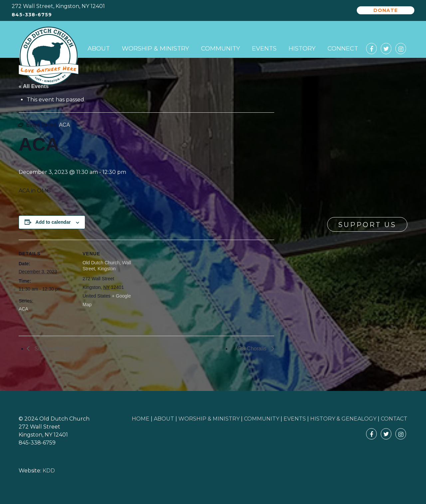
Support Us (367, 225)
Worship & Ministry (155, 49)
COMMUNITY (262, 419)
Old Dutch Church (49, 56)
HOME (141, 419)
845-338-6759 (32, 15)
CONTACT (394, 419)
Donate (386, 10)
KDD (49, 471)
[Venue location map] (182, 286)
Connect (343, 49)
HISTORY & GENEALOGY (343, 419)
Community (220, 49)
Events (264, 49)
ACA (23, 309)
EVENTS (295, 419)
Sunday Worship (53, 349)
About (99, 49)
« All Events (34, 86)
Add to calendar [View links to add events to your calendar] (53, 222)
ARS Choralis (251, 349)
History (302, 49)
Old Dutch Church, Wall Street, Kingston (107, 266)
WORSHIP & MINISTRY (209, 419)
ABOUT (164, 419)
